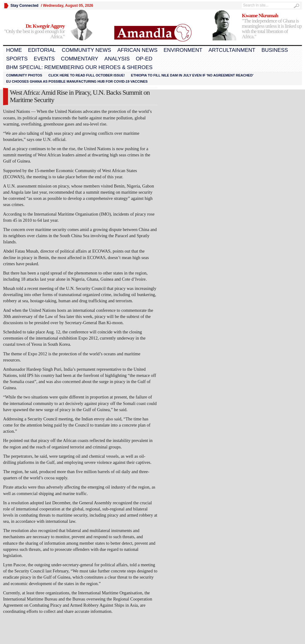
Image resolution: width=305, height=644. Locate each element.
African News (137, 50)
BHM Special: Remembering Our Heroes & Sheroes (79, 67)
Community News (86, 50)
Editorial (42, 50)
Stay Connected (24, 6)
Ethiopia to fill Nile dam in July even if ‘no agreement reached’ (192, 75)
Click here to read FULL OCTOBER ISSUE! (87, 75)
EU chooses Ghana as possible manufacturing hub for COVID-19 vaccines (77, 81)
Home (14, 50)
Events (44, 59)
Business (275, 50)
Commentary (80, 59)
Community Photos (24, 75)
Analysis (117, 59)
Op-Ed (144, 59)
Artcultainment (232, 50)
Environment (183, 50)
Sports (17, 59)
